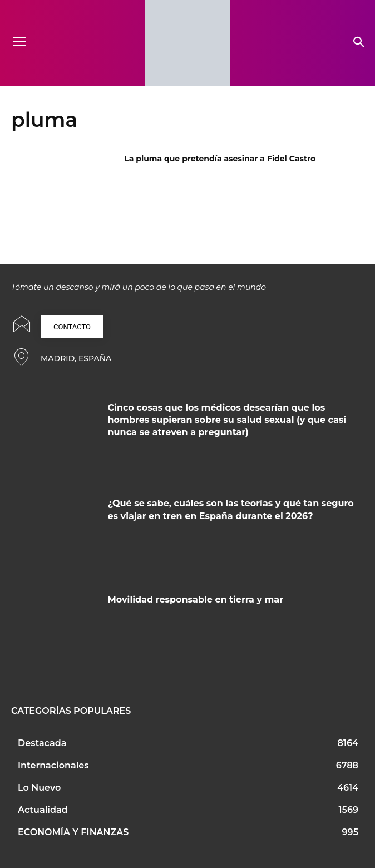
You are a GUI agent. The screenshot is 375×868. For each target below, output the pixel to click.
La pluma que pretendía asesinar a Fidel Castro (220, 159)
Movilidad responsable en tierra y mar (196, 600)
